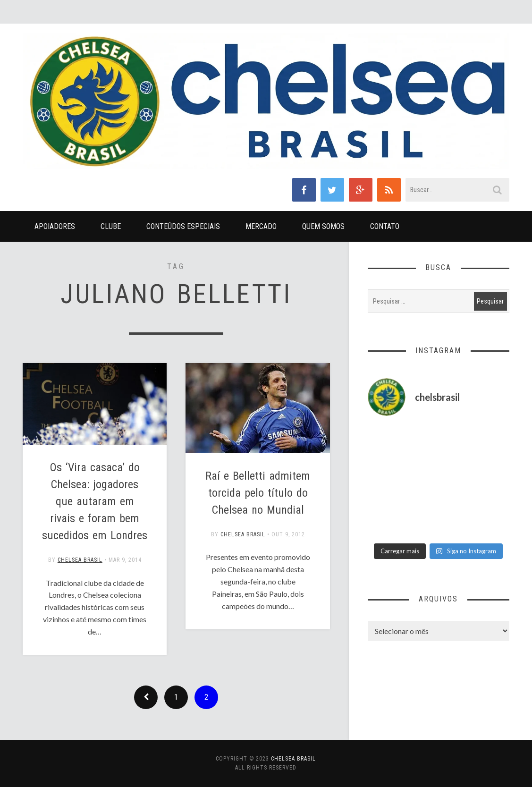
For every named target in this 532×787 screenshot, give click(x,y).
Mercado (261, 226)
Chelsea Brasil (80, 560)
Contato (385, 226)
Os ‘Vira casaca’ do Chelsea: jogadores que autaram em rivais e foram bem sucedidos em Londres (95, 501)
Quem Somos (323, 226)
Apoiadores (55, 226)
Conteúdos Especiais (183, 226)
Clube (111, 226)
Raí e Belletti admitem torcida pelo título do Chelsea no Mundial (258, 493)
